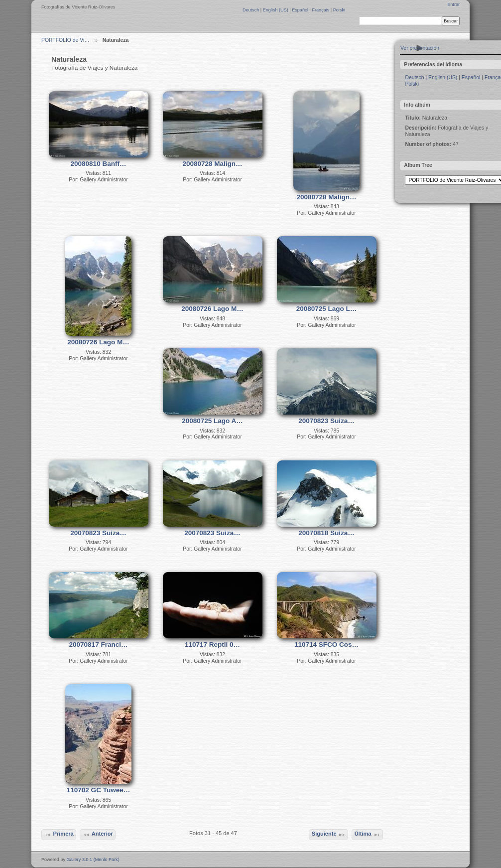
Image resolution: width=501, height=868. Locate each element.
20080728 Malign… (212, 164)
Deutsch (251, 10)
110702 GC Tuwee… (98, 790)
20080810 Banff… (99, 164)
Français (321, 10)
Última (368, 835)
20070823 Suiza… (326, 421)
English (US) (276, 10)
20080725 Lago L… (327, 309)
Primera (59, 835)
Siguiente (329, 835)
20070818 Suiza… (326, 533)
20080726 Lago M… (98, 342)
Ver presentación (420, 48)
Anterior (98, 835)
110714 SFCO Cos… (326, 645)
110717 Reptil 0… (212, 645)
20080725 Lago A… (212, 421)
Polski (339, 10)
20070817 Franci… (99, 645)
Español (301, 10)
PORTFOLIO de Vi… (65, 40)
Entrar (453, 4)
